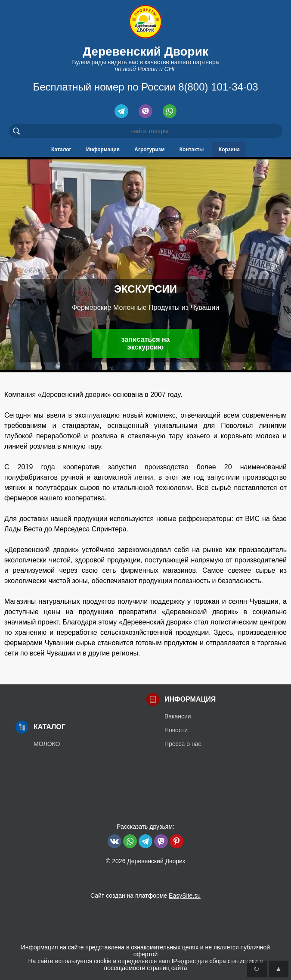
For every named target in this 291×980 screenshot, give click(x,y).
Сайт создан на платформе (145, 896)
